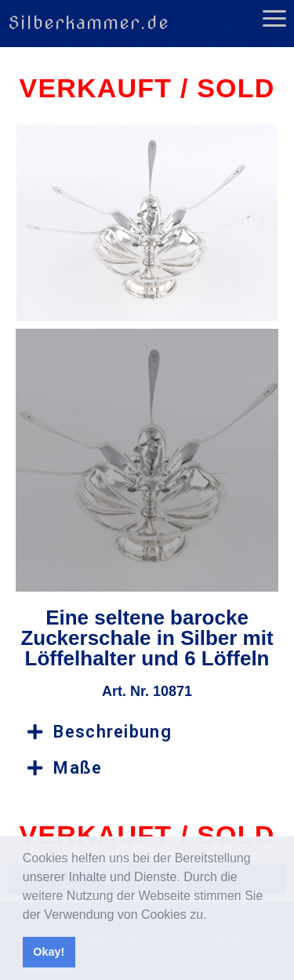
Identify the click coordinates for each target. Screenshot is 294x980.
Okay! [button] (49, 952)
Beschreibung (113, 732)
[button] (212, 916)
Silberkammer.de (89, 23)
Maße (78, 768)
